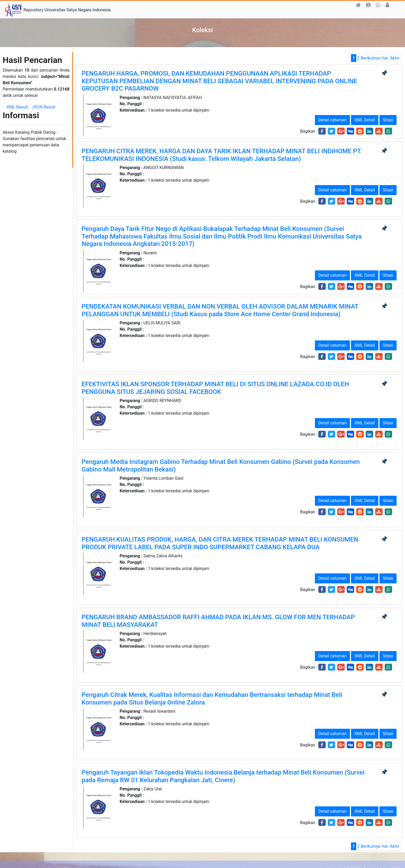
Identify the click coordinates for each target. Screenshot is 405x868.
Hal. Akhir (390, 58)
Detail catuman (332, 120)
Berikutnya (371, 58)
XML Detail (365, 120)
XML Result (17, 107)
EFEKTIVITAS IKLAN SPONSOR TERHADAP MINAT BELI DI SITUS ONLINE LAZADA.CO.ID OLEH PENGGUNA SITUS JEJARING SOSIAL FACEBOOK (215, 388)
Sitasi (388, 120)
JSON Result (44, 107)
